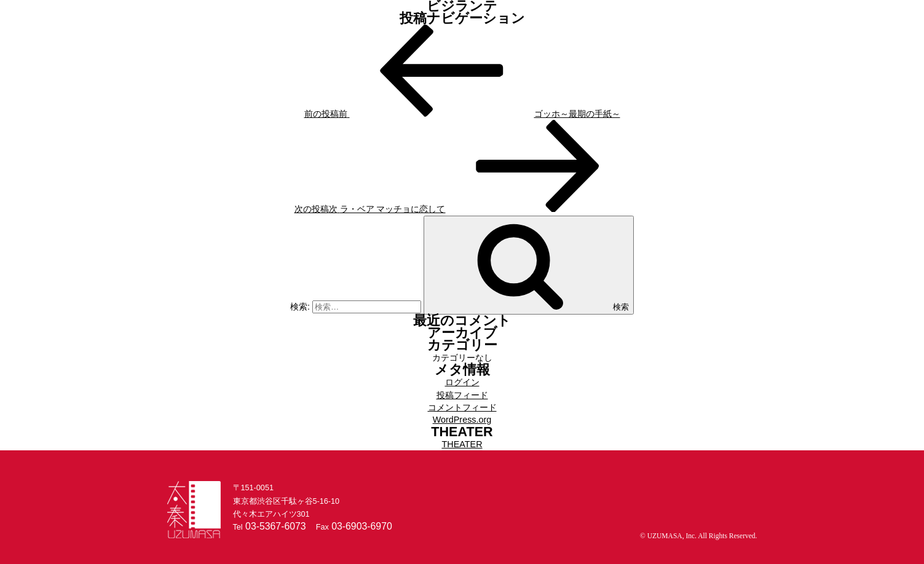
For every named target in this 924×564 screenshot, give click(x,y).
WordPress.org (462, 420)
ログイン (462, 382)
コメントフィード (462, 407)
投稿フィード (462, 395)
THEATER (462, 444)
